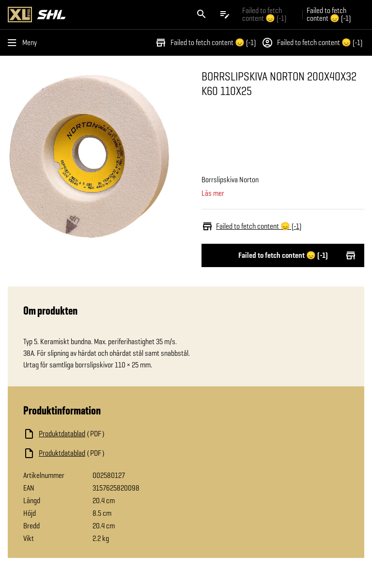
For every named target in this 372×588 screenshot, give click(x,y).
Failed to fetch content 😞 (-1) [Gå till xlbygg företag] (264, 14)
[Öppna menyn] (24, 43)
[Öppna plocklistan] (225, 15)
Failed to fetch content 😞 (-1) (205, 43)
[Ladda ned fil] (120, 434)
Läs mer (213, 193)
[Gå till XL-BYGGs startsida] (95, 15)
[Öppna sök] (201, 15)
